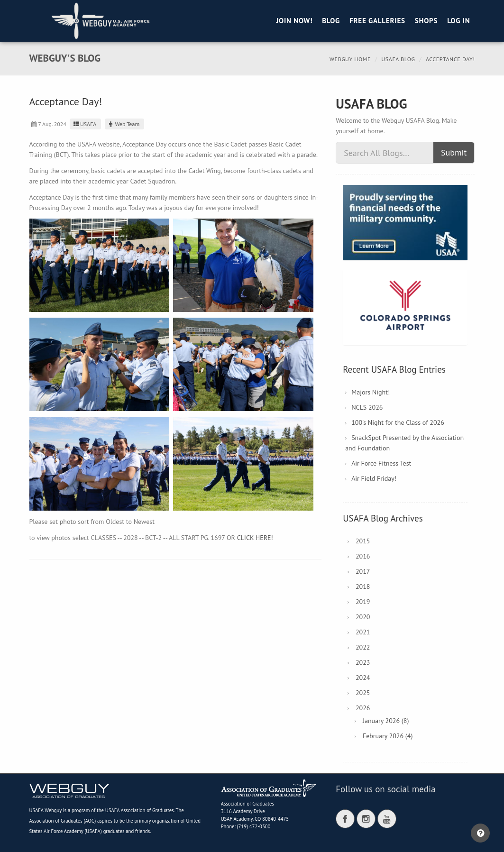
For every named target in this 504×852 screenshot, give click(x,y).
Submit (454, 152)
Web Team (124, 124)
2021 (363, 632)
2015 (363, 541)
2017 (363, 571)
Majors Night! (371, 392)
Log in (458, 21)
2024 (363, 678)
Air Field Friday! (374, 478)
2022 (363, 647)
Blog (331, 21)
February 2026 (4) (388, 736)
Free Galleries (377, 21)
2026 (363, 708)
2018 (363, 586)
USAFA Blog (398, 59)
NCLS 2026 (367, 407)
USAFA (84, 124)
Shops (426, 21)
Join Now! (294, 21)
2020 (363, 617)
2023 (363, 662)
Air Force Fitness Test (381, 463)
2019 (363, 602)
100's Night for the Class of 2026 (398, 422)
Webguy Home (350, 59)
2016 (363, 556)
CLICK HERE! (255, 538)
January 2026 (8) (386, 721)
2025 (363, 693)
